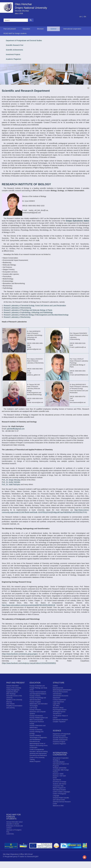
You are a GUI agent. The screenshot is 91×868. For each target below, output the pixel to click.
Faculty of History (35, 696)
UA (81, 17)
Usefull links (10, 834)
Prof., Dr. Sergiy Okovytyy (11, 480)
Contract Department (59, 700)
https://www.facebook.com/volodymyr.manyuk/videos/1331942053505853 (29, 663)
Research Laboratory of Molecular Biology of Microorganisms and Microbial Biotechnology (36, 315)
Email (31, 854)
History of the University (14, 688)
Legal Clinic (56, 704)
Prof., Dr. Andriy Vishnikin (11, 482)
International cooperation (72, 29)
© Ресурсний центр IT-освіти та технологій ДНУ (21, 857)
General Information (13, 686)
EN (85, 17)
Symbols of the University (14, 700)
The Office (56, 706)
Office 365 (24, 854)
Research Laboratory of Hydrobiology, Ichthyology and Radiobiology (28, 312)
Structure (40, 29)
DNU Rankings (11, 694)
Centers (55, 686)
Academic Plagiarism (14, 59)
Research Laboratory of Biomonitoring (17, 308)
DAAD (55, 778)
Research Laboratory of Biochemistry (17, 317)
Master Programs (35, 761)
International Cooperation (61, 758)
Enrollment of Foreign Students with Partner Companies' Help (60, 784)
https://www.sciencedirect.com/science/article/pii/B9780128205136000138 (29, 605)
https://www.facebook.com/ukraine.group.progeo (20, 654)
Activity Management (13, 690)
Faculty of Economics (36, 716)
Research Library (58, 708)
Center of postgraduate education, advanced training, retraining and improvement (39, 751)
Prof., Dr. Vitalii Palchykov (11, 484)
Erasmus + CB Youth (59, 776)
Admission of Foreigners (14, 830)
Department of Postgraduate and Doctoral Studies (24, 41)
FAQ (8, 832)
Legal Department (58, 702)
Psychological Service (60, 710)
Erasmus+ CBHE (58, 774)
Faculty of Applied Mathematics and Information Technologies (39, 704)
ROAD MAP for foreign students (15, 33)
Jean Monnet (57, 780)
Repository (15, 854)
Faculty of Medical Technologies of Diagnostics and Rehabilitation (38, 738)
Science (53, 29)
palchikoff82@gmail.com (16, 429)
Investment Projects (13, 54)
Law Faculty (33, 708)
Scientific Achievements (14, 50)
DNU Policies (11, 704)
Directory (9, 702)
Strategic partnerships (60, 768)
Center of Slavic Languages (61, 792)
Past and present (10, 29)
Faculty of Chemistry (36, 730)
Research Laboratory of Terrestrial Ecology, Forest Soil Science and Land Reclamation (35, 305)
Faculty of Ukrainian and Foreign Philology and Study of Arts (38, 688)
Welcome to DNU (58, 806)
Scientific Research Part (15, 45)
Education (26, 29)
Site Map (6, 854)
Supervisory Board (12, 692)
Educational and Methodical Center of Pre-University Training (38, 757)
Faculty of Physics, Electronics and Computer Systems (38, 712)
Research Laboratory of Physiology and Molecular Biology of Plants (28, 310)
